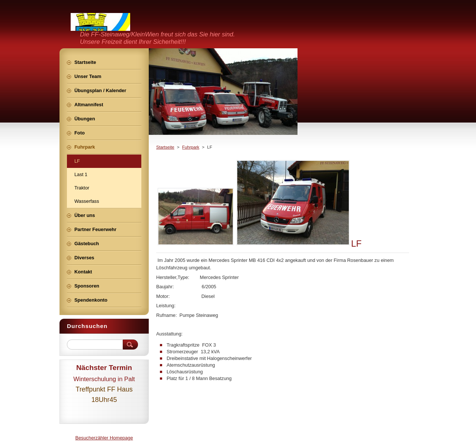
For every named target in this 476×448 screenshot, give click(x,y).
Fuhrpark (191, 147)
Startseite (165, 147)
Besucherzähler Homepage (104, 438)
